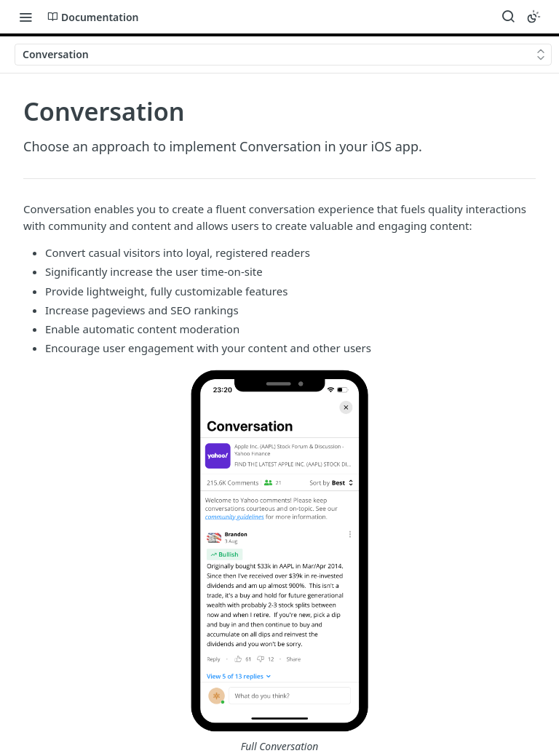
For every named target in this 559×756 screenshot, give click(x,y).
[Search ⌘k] (508, 17)
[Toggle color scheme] (534, 17)
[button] (279, 561)
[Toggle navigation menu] (25, 17)
